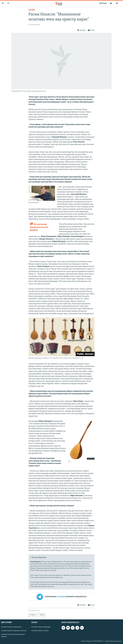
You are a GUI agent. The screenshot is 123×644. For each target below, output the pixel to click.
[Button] (81, 30)
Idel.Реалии (103, 3)
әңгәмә (32, 10)
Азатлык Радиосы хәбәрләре (41, 627)
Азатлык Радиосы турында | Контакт (14, 631)
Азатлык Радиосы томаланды (11, 627)
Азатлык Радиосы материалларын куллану (13, 635)
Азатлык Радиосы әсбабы (40, 631)
